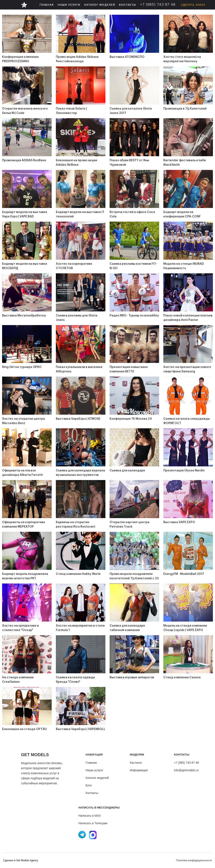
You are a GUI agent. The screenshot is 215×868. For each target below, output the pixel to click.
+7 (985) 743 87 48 (186, 763)
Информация (139, 770)
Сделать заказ (193, 5)
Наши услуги (94, 770)
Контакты (92, 793)
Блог (89, 785)
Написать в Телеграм (93, 823)
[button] (69, 5)
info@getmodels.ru (186, 770)
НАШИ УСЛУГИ (69, 5)
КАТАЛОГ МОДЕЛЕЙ (100, 5)
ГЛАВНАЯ (47, 5)
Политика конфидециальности (194, 860)
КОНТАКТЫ (128, 5)
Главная (91, 763)
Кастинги (136, 763)
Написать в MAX (90, 816)
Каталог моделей (97, 778)
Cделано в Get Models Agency (21, 860)
